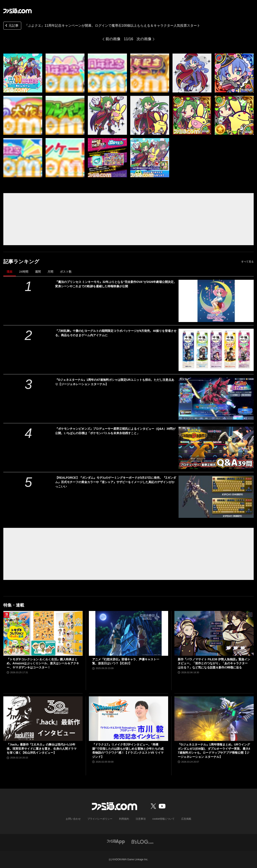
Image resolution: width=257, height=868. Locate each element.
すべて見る (247, 262)
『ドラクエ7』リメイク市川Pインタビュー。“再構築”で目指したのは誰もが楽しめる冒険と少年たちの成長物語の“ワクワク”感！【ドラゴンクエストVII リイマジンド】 (128, 751)
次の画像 (144, 39)
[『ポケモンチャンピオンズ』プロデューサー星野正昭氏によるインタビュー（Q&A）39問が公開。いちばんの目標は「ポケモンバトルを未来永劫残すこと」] (216, 448)
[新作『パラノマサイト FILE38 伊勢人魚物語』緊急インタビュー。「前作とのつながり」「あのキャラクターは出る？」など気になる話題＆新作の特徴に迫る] (214, 633)
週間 (38, 272)
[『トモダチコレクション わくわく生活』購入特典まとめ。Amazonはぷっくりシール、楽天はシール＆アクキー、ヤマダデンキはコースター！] (43, 633)
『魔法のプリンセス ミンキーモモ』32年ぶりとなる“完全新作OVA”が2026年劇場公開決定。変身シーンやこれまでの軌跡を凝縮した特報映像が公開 (116, 284)
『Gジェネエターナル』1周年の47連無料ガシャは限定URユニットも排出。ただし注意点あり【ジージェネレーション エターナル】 (115, 382)
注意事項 (141, 819)
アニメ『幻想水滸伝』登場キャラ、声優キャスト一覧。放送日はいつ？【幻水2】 (126, 661)
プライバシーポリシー (100, 819)
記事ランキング (21, 262)
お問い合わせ (73, 819)
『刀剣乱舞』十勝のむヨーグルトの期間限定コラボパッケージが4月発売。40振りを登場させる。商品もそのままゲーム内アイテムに (116, 333)
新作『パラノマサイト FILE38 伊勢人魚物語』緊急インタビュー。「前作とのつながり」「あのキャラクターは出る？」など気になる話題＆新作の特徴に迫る (214, 663)
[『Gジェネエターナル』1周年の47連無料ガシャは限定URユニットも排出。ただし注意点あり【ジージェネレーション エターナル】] (216, 399)
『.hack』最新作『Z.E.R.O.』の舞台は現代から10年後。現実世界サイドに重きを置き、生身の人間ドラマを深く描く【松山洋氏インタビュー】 (42, 749)
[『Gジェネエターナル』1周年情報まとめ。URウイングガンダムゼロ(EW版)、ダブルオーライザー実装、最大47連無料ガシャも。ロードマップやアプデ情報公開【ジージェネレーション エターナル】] (214, 719)
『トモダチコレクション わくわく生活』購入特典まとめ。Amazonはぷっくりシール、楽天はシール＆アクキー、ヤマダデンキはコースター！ (43, 663)
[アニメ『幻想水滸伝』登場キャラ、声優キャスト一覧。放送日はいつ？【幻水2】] (128, 633)
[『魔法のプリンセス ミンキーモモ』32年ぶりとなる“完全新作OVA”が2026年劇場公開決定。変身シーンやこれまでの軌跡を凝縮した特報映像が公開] (216, 301)
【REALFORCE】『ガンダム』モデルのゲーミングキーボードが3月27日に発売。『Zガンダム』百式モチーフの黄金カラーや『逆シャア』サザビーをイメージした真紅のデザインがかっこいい (116, 482)
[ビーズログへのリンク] (142, 841)
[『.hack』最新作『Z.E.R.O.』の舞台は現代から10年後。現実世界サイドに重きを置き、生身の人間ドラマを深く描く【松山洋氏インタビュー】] (43, 719)
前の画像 (113, 39)
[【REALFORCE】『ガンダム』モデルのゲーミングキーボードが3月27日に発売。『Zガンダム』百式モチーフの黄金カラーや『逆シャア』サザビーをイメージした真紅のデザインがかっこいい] (216, 497)
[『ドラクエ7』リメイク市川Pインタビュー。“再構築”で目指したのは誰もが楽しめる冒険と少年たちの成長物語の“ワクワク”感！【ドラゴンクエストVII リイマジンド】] (128, 719)
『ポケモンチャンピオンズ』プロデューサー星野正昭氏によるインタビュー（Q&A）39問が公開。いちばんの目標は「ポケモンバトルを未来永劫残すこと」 (115, 431)
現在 (10, 272)
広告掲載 (186, 819)
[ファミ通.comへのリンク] (17, 11)
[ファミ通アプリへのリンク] (116, 841)
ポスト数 (66, 272)
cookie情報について (163, 819)
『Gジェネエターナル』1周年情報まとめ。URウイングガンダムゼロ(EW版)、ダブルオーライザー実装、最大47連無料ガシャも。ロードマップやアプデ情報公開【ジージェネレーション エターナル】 (214, 751)
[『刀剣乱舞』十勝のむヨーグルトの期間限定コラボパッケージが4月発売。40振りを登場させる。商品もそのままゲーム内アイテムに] (216, 350)
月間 (50, 272)
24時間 (24, 272)
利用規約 (124, 819)
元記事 (11, 26)
